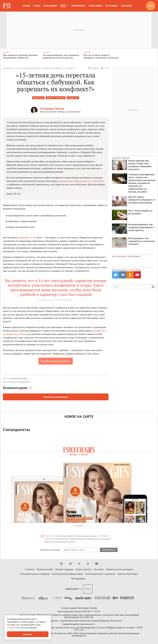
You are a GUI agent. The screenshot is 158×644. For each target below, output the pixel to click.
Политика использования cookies (68, 574)
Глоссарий (126, 6)
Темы (63, 6)
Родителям (38, 98)
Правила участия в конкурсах (119, 570)
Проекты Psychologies (128, 574)
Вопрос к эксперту (56, 98)
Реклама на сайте (45, 570)
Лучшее (26, 6)
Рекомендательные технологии (100, 574)
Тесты (151, 6)
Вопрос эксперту (84, 570)
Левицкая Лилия (52, 109)
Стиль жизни (95, 6)
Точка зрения (50, 6)
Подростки (73, 98)
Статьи (37, 6)
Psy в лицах (112, 6)
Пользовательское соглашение (35, 574)
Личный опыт (78, 6)
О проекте (30, 570)
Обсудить (94, 68)
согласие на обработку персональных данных (76, 536)
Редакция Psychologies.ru (18, 379)
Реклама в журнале (64, 570)
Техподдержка (78, 579)
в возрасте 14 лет (27, 238)
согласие (11, 628)
